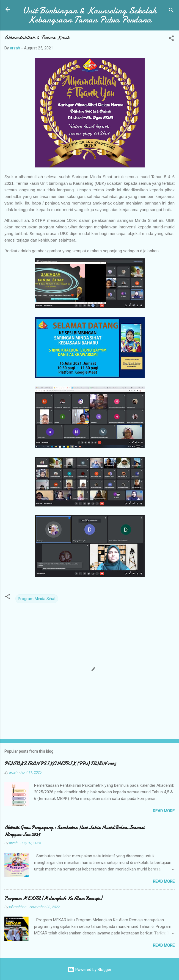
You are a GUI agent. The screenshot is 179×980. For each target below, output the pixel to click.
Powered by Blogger (89, 970)
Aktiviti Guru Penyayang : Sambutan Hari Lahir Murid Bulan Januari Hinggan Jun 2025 (74, 831)
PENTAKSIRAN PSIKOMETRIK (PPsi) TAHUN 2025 (60, 764)
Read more (164, 811)
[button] (171, 39)
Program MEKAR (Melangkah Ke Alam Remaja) (53, 898)
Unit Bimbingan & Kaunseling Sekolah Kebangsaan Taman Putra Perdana (90, 15)
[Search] (171, 11)
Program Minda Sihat (37, 599)
